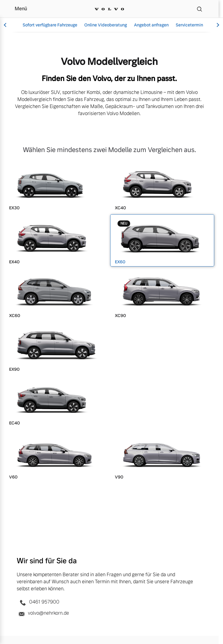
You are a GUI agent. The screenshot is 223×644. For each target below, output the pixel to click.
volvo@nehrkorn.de (43, 613)
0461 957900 (38, 602)
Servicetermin (189, 25)
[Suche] (199, 9)
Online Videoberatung (106, 25)
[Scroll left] (6, 25)
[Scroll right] (217, 25)
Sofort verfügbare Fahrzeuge (50, 25)
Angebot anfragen (151, 25)
